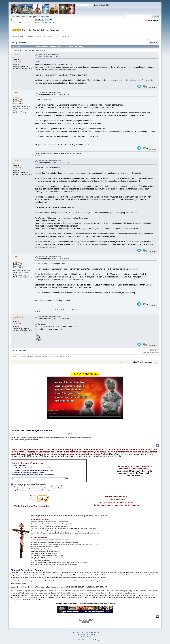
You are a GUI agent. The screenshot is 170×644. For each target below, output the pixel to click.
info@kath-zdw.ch (20, 583)
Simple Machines (94, 633)
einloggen (33, 17)
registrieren (45, 17)
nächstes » (155, 40)
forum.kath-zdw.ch (98, 587)
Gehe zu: (125, 362)
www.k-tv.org (32, 498)
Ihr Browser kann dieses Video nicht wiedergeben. (85, 398)
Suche (14, 430)
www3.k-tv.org (32, 496)
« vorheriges (147, 40)
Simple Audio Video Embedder (86, 635)
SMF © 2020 (84, 633)
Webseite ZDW (104, 5)
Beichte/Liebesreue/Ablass (48, 54)
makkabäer (19, 55)
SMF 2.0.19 (76, 633)
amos (17, 93)
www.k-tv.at (32, 500)
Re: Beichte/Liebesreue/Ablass (50, 92)
